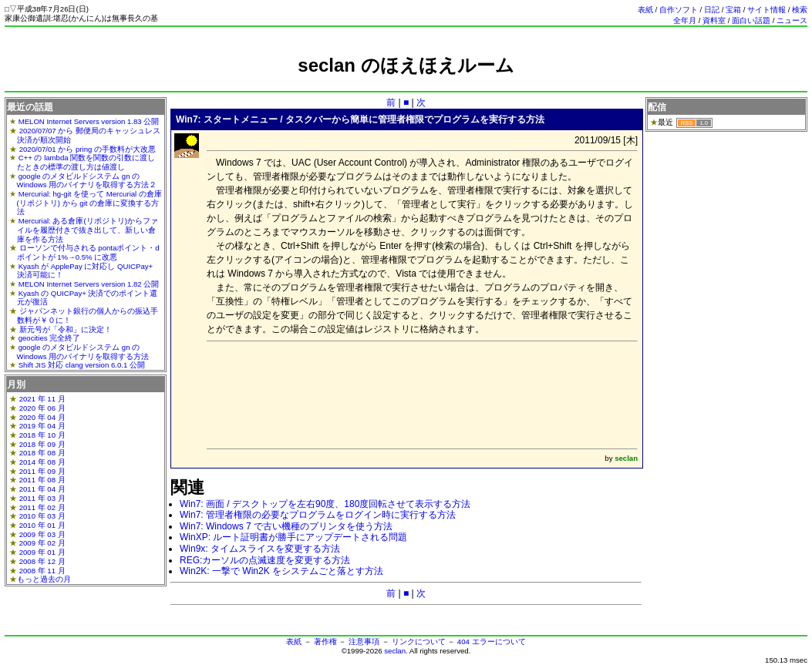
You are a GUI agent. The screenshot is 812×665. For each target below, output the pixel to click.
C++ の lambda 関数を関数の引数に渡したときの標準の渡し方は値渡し (86, 162)
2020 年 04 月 (42, 417)
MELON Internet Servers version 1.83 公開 (89, 121)
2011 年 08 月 (42, 480)
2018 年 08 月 (42, 453)
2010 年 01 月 (42, 525)
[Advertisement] (406, 83)
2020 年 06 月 (42, 408)
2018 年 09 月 (42, 444)
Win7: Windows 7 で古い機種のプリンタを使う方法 (286, 526)
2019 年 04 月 (42, 426)
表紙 (645, 10)
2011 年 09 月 (42, 471)
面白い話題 (751, 20)
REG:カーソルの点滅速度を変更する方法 (265, 560)
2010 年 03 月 (42, 516)
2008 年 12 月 (42, 561)
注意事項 (364, 641)
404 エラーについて (492, 641)
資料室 (714, 20)
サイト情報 (767, 10)
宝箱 (733, 10)
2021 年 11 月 (42, 399)
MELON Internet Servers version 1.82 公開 (89, 284)
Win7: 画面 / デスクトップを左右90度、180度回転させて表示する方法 (325, 504)
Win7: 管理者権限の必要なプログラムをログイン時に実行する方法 (318, 515)
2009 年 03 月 (42, 534)
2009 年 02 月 (42, 543)
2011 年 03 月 (42, 498)
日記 (712, 10)
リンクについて (419, 641)
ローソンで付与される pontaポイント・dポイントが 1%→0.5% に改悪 (88, 252)
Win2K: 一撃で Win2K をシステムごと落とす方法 (281, 571)
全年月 (685, 20)
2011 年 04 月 (42, 489)
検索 (800, 10)
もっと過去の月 (44, 579)
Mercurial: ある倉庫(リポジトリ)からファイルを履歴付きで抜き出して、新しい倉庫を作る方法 (88, 230)
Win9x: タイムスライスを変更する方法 (260, 549)
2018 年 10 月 (42, 435)
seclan (395, 651)
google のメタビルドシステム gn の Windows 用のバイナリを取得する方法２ (87, 181)
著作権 (325, 641)
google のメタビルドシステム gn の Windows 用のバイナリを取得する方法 (83, 352)
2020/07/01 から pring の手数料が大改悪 (88, 149)
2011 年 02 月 (42, 507)
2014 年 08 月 (42, 462)
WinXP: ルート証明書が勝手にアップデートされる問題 (293, 537)
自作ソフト (679, 10)
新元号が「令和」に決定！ (66, 329)
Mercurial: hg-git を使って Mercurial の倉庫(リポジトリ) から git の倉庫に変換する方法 (89, 203)
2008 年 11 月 (42, 571)
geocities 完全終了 (50, 338)
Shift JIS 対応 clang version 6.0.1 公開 (82, 365)
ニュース (792, 20)
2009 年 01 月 (42, 552)
